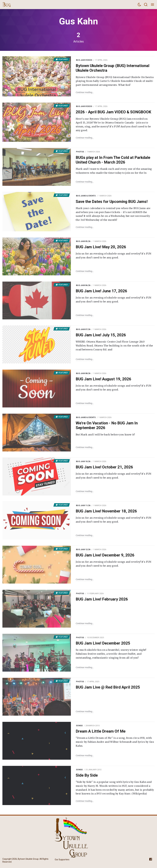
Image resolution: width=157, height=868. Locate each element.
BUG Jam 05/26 (83, 241)
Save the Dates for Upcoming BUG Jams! (112, 202)
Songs (79, 726)
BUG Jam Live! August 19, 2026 (103, 379)
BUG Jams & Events (86, 196)
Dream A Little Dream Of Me (101, 731)
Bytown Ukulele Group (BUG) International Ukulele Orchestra (113, 68)
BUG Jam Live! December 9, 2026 (105, 555)
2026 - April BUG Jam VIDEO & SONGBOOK (113, 112)
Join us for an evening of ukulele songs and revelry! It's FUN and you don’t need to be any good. (113, 256)
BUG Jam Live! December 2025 (103, 643)
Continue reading (84, 92)
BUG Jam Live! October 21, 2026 (104, 467)
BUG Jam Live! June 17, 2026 (101, 291)
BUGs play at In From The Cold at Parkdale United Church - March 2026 (113, 160)
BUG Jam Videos (84, 60)
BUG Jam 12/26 (83, 549)
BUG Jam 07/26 (83, 329)
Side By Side (87, 775)
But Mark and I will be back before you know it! (105, 435)
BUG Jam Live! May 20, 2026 (101, 247)
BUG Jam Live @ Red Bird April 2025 (108, 687)
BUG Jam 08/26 (83, 373)
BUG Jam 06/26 (83, 285)
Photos (80, 152)
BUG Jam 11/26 (83, 505)
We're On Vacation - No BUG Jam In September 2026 (107, 425)
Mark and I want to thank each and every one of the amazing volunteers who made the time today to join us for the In (114, 171)
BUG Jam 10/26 (83, 461)
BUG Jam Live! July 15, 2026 (101, 335)
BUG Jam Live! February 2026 (102, 599)
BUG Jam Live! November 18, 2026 (106, 511)
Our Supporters (62, 860)
